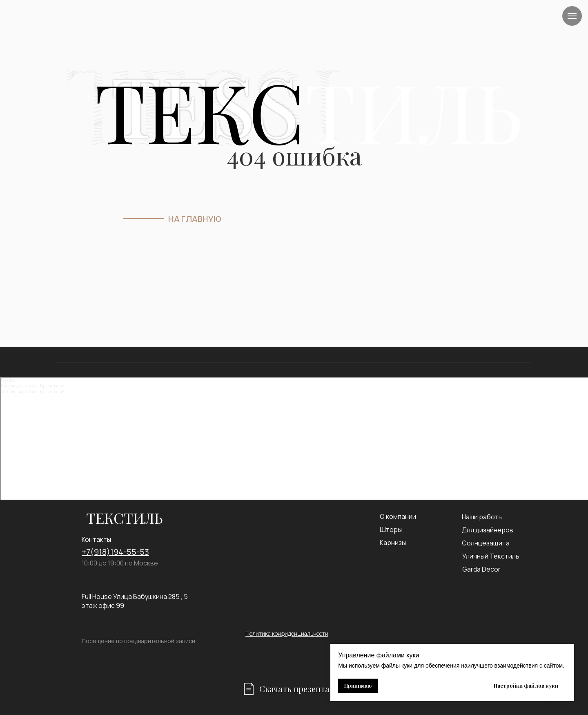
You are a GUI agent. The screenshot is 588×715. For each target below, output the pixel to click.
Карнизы (393, 543)
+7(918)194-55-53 (115, 552)
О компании (398, 516)
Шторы (391, 530)
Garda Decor (481, 569)
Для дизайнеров (488, 530)
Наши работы (482, 517)
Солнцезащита (486, 543)
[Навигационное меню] (572, 16)
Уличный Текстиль (491, 556)
